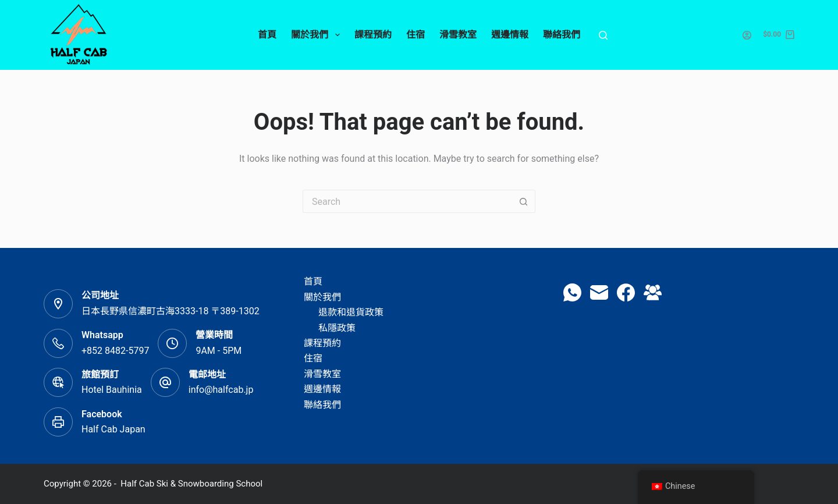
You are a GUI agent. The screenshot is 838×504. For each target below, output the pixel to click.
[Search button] (524, 201)
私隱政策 (337, 328)
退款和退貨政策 (351, 312)
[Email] (599, 292)
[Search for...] (407, 201)
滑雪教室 (458, 35)
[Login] (747, 35)
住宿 (416, 35)
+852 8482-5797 (115, 351)
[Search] (603, 35)
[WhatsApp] (572, 292)
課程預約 (373, 35)
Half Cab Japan (113, 429)
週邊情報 (510, 35)
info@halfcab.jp (221, 390)
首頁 (267, 35)
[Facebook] (626, 292)
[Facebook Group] (653, 292)
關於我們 (317, 35)
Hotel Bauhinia (112, 390)
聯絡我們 (562, 35)
